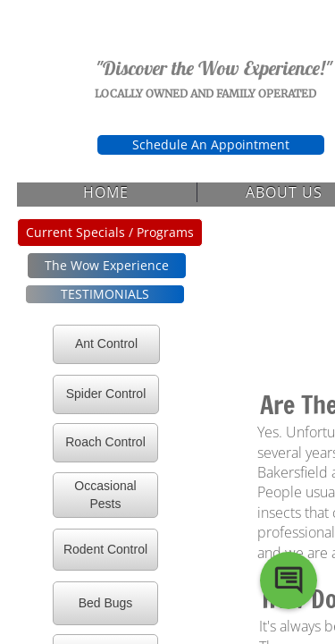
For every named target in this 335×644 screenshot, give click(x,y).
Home (106, 192)
